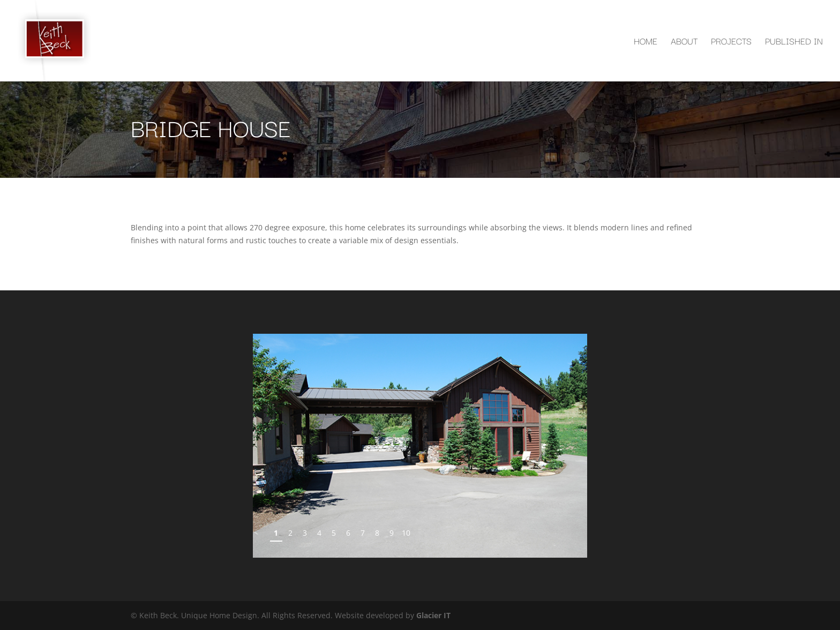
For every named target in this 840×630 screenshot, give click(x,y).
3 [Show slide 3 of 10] (305, 533)
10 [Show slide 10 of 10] (406, 533)
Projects (731, 42)
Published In (794, 42)
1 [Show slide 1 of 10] (276, 533)
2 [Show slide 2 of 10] (290, 533)
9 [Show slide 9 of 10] (392, 533)
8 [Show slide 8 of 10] (377, 533)
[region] (420, 446)
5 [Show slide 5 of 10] (334, 533)
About (684, 42)
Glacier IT (433, 615)
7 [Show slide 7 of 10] (363, 533)
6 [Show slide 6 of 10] (348, 533)
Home (646, 42)
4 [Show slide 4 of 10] (319, 533)
